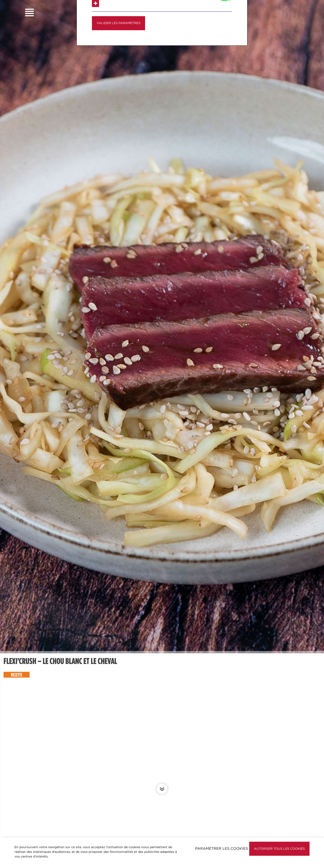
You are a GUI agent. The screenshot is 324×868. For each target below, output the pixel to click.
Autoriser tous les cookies (279, 849)
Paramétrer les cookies (222, 848)
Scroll (162, 789)
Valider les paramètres (118, 55)
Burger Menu (30, 12)
